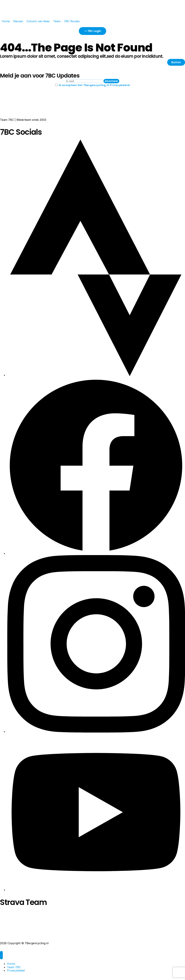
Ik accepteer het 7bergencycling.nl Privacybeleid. (95, 85)
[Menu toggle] (1, 955)
